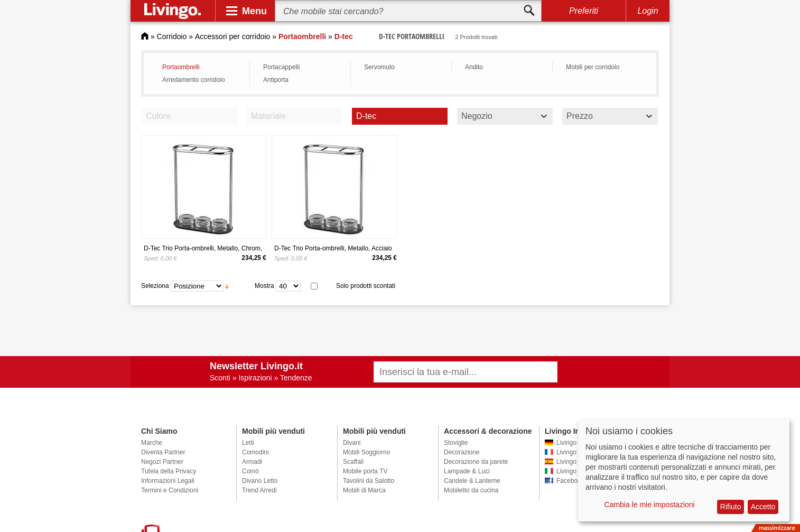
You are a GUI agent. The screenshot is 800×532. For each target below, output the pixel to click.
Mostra (264, 286)
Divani (352, 443)
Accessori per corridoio (232, 36)
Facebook (570, 481)
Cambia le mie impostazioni (650, 505)
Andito (474, 67)
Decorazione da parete (476, 462)
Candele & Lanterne (472, 481)
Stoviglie (456, 443)
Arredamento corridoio (194, 80)
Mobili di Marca (364, 490)
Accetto (763, 507)
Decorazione (462, 452)
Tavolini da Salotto (369, 481)
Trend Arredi (259, 490)
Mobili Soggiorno (366, 452)
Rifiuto (731, 507)
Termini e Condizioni (170, 490)
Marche (152, 443)
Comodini (255, 452)
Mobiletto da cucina (471, 490)
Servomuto (379, 67)
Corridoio (172, 36)
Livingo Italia (574, 471)
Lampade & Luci (467, 471)
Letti (248, 443)
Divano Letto (260, 481)
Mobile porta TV (365, 471)
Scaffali (353, 462)
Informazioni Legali (168, 481)
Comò (250, 471)
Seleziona (155, 286)
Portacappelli (281, 67)
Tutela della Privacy (169, 471)
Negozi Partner (162, 462)
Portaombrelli (181, 67)
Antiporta (276, 80)
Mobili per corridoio (593, 67)
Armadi (252, 462)
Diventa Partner (163, 452)
